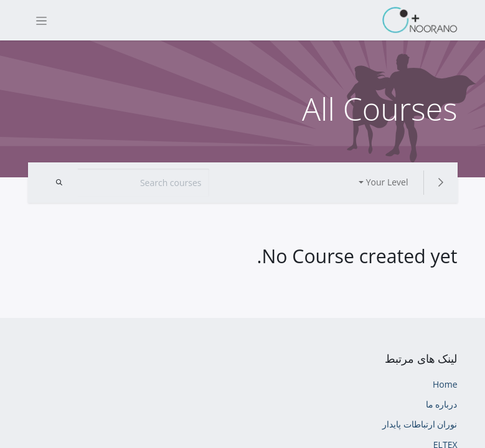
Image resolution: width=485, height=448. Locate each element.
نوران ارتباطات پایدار (420, 424)
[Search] (59, 183)
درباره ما (442, 404)
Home (445, 384)
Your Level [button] (387, 182)
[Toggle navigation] (41, 20)
